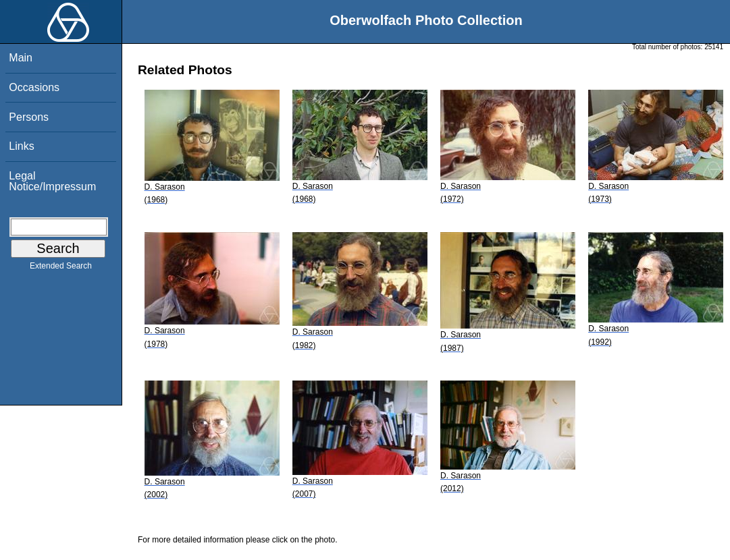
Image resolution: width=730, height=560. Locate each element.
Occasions (34, 87)
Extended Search (61, 269)
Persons (29, 117)
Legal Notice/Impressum (52, 181)
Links (21, 146)
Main (21, 58)
